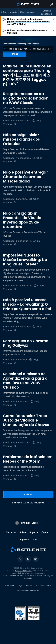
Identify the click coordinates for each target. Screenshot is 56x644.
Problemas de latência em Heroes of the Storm (28, 459)
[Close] (54, 22)
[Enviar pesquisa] (5, 49)
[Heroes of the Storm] (15, 479)
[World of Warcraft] (15, 124)
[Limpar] (51, 49)
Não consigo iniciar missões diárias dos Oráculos (21, 139)
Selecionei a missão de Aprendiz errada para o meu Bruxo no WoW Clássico (25, 381)
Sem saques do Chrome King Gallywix (26, 343)
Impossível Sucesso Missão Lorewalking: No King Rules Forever (25, 260)
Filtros (15, 54)
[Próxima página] (28, 494)
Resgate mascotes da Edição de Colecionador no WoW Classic (25, 98)
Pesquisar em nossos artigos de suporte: (21, 44)
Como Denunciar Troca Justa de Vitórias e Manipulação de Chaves (26, 420)
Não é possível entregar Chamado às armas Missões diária (25, 177)
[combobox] (28, 49)
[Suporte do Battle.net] (15, 203)
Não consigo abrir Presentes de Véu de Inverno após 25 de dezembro (22, 220)
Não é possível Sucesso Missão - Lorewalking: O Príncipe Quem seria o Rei (27, 304)
